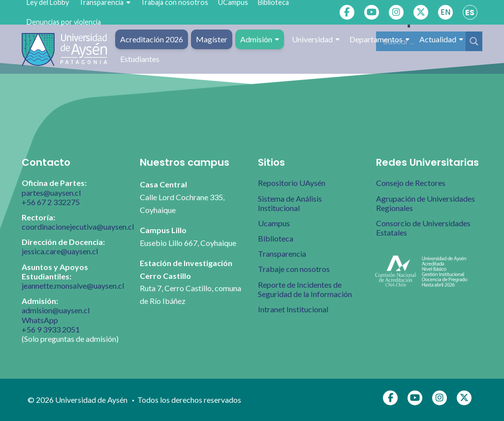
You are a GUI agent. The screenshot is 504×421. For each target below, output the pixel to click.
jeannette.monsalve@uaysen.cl (73, 286)
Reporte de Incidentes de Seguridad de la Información (305, 289)
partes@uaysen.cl (51, 193)
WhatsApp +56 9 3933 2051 (51, 325)
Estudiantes (140, 59)
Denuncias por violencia (64, 22)
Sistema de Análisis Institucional (290, 203)
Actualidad (441, 39)
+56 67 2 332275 (51, 202)
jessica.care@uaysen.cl (60, 251)
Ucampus (274, 223)
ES (470, 13)
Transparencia (282, 254)
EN (445, 12)
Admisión (260, 39)
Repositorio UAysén (292, 183)
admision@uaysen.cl (56, 310)
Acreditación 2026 (152, 39)
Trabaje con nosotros (294, 269)
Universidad (316, 39)
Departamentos (379, 39)
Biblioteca (276, 238)
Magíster (212, 39)
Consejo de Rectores (411, 183)
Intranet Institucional (293, 309)
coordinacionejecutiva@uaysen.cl (78, 226)
